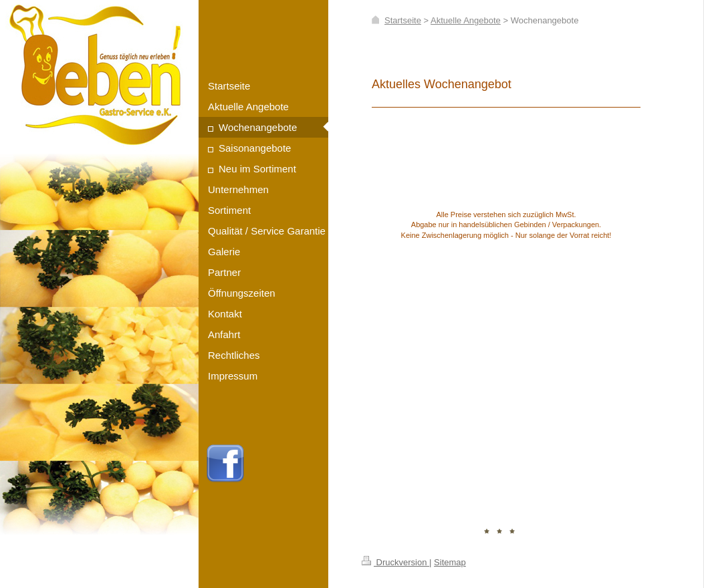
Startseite (403, 20)
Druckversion (395, 562)
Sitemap (450, 562)
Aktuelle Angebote (466, 20)
